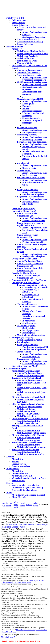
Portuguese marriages (27, 128)
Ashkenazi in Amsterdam (34, 37)
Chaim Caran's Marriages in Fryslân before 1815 (30, 224)
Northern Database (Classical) (30, 42)
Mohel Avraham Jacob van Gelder (33, 54)
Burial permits (24, 163)
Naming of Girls (24, 63)
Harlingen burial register (34, 256)
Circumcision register (27, 359)
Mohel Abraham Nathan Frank (31, 433)
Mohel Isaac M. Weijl (27, 61)
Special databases (20, 25)
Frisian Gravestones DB (33, 242)
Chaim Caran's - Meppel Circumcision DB (28, 277)
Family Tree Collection (7, 505)
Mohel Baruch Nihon (27, 416)
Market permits (24, 170)
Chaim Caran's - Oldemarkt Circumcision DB (30, 265)
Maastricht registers (26, 326)
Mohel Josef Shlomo (26, 409)
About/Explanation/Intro (28, 421)
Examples (27, 106)
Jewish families (24, 352)
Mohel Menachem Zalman (29, 440)
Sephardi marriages (31, 118)
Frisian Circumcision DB (34, 221)
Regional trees (18, 23)
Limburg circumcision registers (31, 285)
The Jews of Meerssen (27, 304)
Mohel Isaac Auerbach (27, 56)
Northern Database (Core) (28, 39)
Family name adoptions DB (35, 349)
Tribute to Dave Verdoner (29, 73)
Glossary (26, 35)
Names (29, 505)
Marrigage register (31, 330)
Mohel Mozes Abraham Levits (31, 51)
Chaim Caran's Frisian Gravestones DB (28, 236)
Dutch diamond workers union (31, 178)
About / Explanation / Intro (35, 32)
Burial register (24, 342)
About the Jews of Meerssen (35, 306)
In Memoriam (29, 321)
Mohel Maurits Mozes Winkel (31, 454)
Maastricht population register (31, 335)
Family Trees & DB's (16, 18)
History (26, 108)
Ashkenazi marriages (32, 111)
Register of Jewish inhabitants (31, 197)
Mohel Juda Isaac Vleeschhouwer (32, 447)
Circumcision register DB (34, 364)
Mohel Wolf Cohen (26, 58)
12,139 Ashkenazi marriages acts (32, 82)
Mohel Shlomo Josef (26, 411)
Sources (26, 309)
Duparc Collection (25, 44)
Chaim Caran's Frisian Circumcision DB (28, 215)
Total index (23, 505)
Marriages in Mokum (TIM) (30, 99)
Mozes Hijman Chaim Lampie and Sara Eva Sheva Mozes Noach (23, 582)
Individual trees (19, 20)
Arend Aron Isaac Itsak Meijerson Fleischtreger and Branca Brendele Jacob (25, 526)
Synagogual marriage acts (29, 75)
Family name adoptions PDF (35, 347)
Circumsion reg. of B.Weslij (35, 287)
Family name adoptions (28, 190)
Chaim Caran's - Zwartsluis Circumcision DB (30, 269)
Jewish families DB (31, 357)
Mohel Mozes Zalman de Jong (31, 376)
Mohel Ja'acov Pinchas (27, 423)
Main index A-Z (16, 505)
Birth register (29, 328)
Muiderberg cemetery (27, 135)
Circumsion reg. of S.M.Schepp (31, 291)
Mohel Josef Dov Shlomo (28, 414)
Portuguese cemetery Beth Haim (32, 142)
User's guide (28, 104)
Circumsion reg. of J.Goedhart (31, 296)
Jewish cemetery (30, 323)
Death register (29, 333)
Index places (35, 505)
